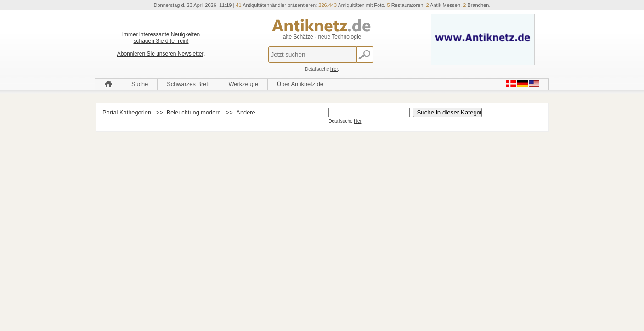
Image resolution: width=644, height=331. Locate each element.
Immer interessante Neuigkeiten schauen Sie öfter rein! (161, 38)
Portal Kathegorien (127, 112)
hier (334, 69)
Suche (140, 84)
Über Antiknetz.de (300, 84)
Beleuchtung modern (194, 112)
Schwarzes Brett (188, 84)
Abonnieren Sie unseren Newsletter (160, 54)
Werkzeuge (243, 84)
